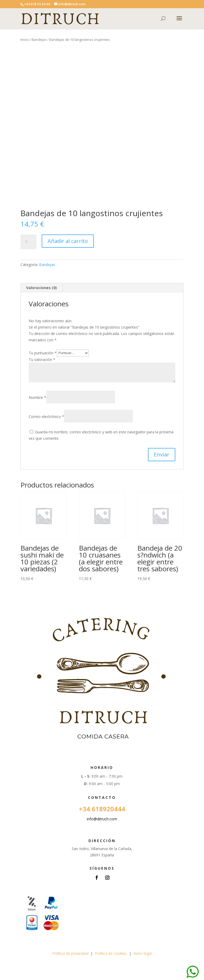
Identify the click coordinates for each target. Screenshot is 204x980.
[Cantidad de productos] (28, 242)
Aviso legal (143, 953)
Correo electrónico (46, 417)
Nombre (37, 397)
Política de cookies (111, 953)
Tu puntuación (43, 353)
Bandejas (39, 40)
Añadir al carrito (68, 241)
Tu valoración (42, 360)
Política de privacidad (70, 953)
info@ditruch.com (102, 819)
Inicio (25, 40)
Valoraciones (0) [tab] (41, 288)
